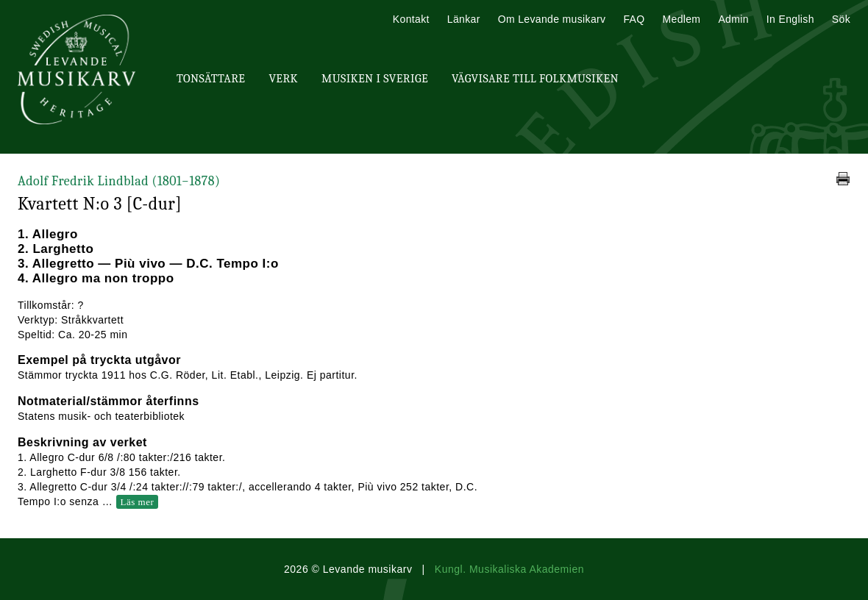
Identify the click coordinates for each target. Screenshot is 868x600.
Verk (283, 79)
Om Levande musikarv (552, 19)
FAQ (634, 19)
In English (790, 19)
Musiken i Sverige (375, 79)
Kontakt (411, 19)
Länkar (464, 19)
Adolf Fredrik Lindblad (119, 181)
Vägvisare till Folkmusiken (535, 79)
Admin (733, 19)
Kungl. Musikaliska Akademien (509, 569)
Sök (841, 19)
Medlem (681, 19)
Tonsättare (211, 79)
